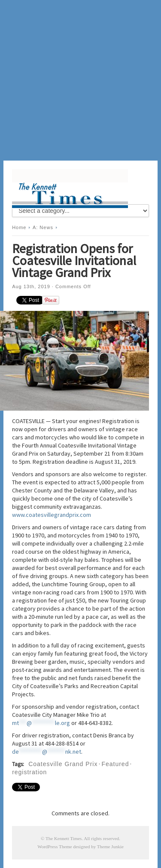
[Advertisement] (80, 80)
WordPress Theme (55, 847)
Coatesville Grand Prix (63, 764)
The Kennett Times (64, 838)
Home (19, 227)
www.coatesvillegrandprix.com (52, 515)
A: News (43, 227)
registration (29, 772)
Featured (115, 764)
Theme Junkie (110, 847)
